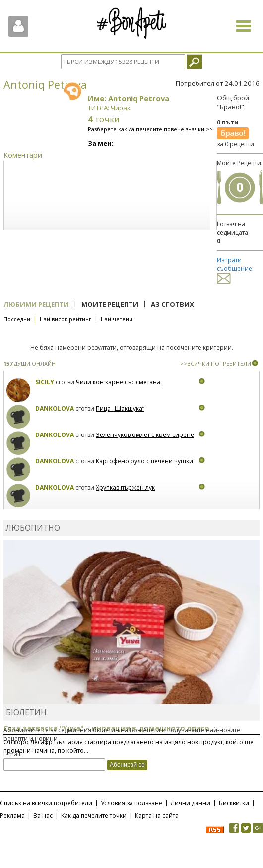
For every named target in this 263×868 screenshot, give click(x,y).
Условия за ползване (131, 803)
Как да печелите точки (94, 816)
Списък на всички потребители (46, 803)
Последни (17, 319)
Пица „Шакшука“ (120, 408)
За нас (43, 816)
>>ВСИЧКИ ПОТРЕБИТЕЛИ (216, 363)
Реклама (12, 816)
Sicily (45, 382)
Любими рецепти (36, 304)
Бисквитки (234, 803)
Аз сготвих (172, 304)
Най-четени (117, 319)
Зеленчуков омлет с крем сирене (145, 435)
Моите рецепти (110, 304)
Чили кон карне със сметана (118, 382)
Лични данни (191, 803)
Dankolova (55, 408)
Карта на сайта (157, 816)
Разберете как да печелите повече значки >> (150, 129)
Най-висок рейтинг (66, 319)
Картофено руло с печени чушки (144, 461)
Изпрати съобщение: (235, 269)
